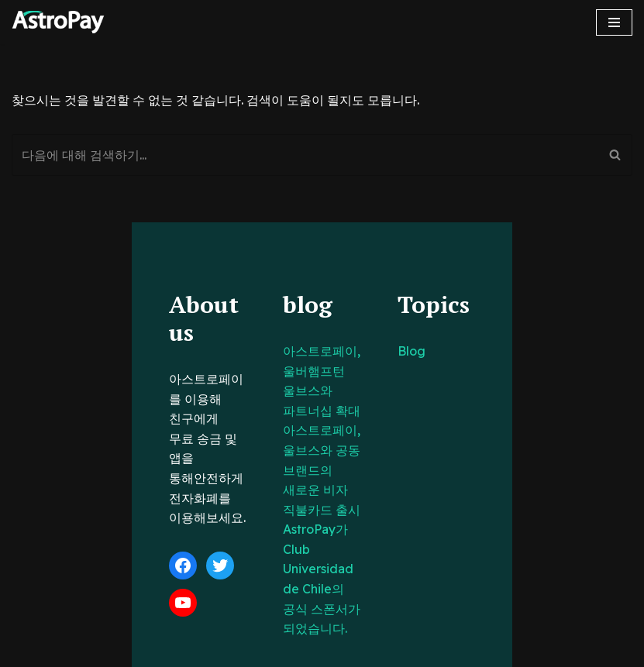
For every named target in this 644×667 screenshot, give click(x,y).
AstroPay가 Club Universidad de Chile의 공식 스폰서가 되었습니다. (321, 470)
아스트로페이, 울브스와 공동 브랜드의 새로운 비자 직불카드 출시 (319, 411)
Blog (456, 351)
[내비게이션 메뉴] (614, 22)
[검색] (305, 155)
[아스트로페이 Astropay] (58, 22)
